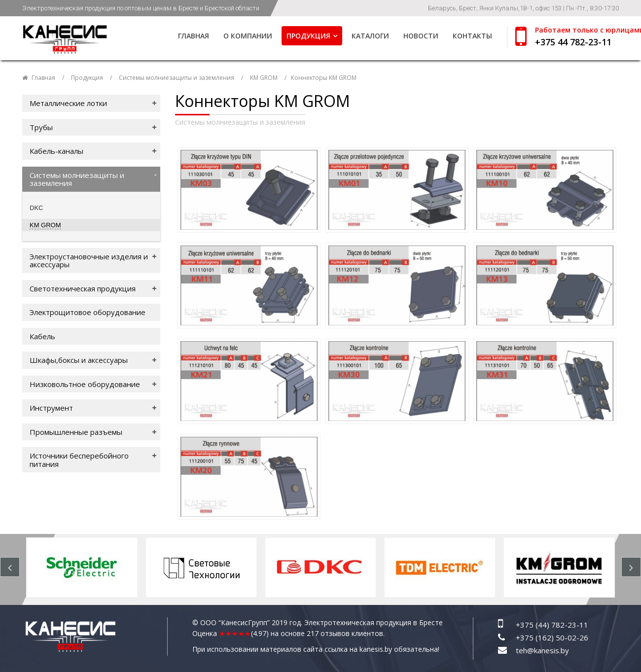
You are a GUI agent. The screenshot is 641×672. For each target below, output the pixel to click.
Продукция (308, 36)
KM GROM (264, 78)
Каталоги (370, 36)
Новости (421, 36)
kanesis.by (376, 649)
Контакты (472, 36)
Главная (194, 36)
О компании (248, 36)
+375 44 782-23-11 (573, 42)
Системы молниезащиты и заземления (177, 78)
